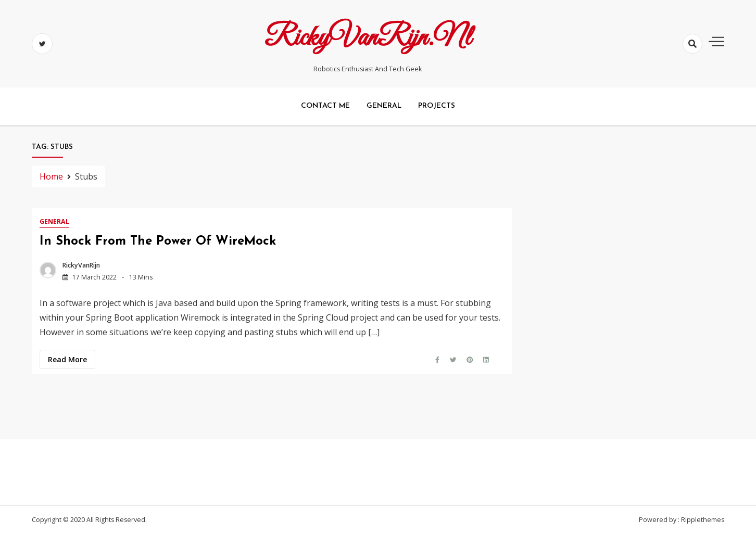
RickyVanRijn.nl (368, 38)
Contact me (325, 106)
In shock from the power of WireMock (158, 241)
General (384, 106)
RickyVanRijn (81, 265)
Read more (67, 359)
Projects (437, 106)
